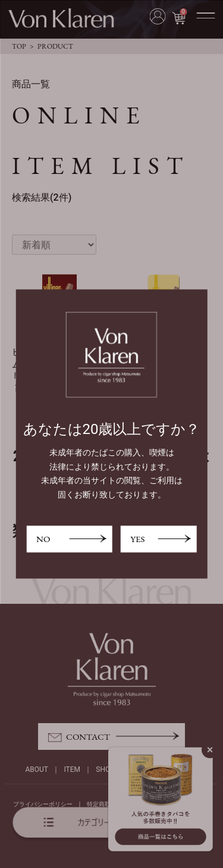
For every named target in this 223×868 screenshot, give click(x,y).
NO (43, 539)
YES (137, 539)
